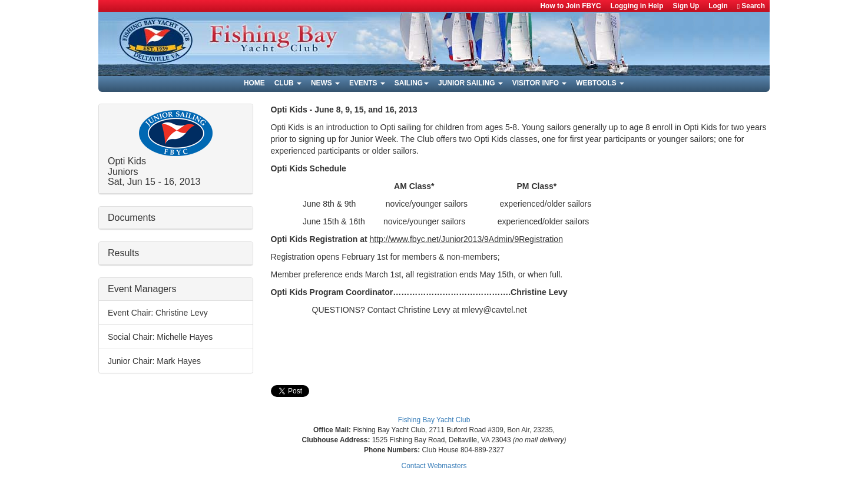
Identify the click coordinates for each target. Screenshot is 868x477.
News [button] (325, 83)
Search (751, 6)
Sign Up (686, 6)
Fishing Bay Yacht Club (434, 420)
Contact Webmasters (434, 466)
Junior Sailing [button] (471, 83)
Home (254, 83)
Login (718, 6)
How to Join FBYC (571, 6)
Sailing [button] (412, 83)
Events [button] (367, 83)
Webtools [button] (600, 83)
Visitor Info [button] (539, 83)
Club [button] (288, 83)
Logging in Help (637, 6)
